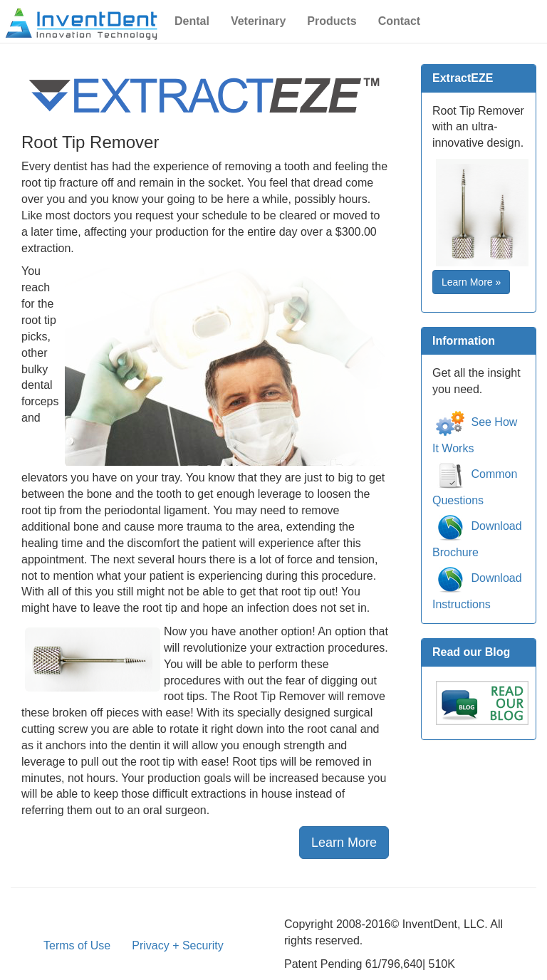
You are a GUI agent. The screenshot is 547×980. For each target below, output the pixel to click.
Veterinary (258, 21)
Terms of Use (77, 945)
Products (332, 21)
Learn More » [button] (471, 282)
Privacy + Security (177, 945)
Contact (400, 21)
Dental (192, 21)
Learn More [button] (344, 843)
